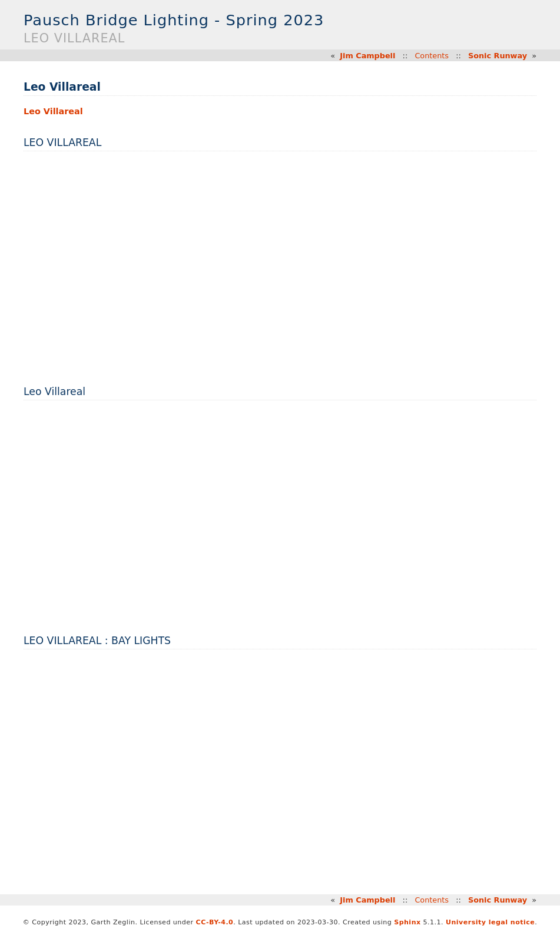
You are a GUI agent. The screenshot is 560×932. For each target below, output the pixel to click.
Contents (432, 56)
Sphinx (407, 922)
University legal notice (490, 922)
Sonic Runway (498, 56)
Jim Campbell (367, 56)
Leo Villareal (53, 111)
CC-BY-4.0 (215, 922)
